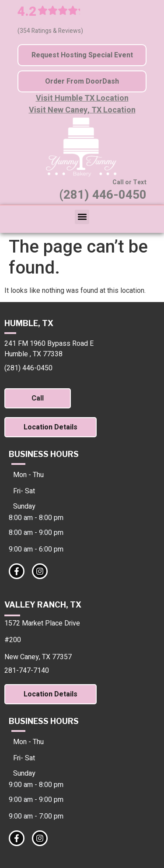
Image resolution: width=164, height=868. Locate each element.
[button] (82, 217)
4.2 (27, 12)
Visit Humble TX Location (82, 98)
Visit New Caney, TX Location (82, 110)
